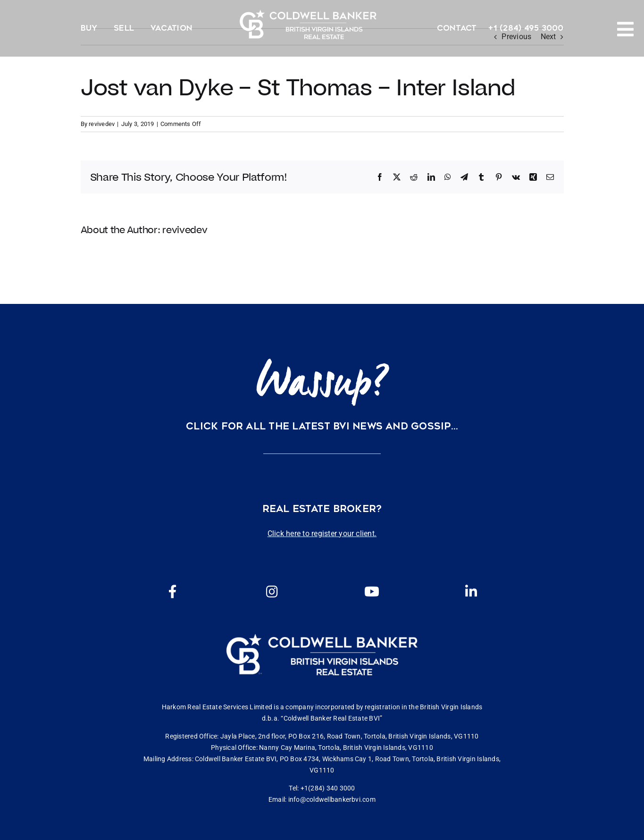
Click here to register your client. (322, 533)
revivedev (102, 124)
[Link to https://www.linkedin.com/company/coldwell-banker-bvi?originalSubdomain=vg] (471, 592)
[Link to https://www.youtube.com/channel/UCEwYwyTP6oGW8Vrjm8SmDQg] (372, 592)
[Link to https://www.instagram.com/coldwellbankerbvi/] (272, 592)
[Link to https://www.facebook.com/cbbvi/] (173, 592)
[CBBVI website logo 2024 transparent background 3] (308, 24)
